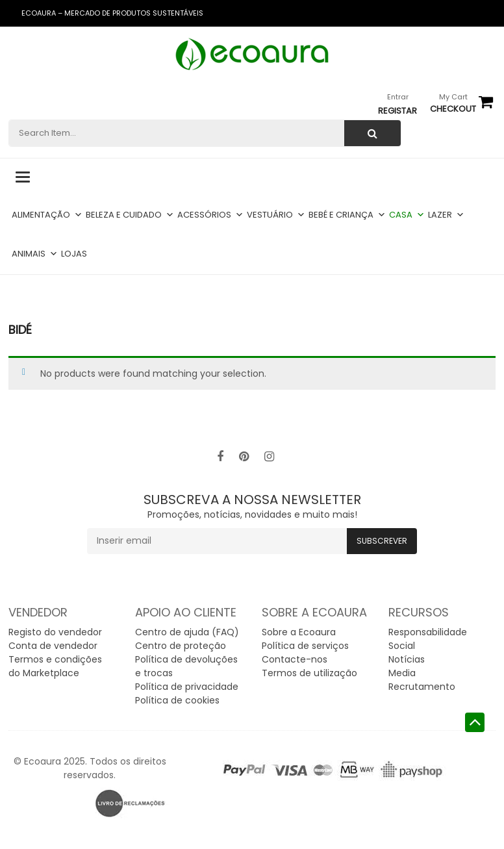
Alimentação (47, 215)
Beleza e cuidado (130, 215)
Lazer (446, 215)
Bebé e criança (347, 215)
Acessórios (210, 215)
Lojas (74, 254)
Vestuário (276, 215)
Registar (397, 111)
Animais (35, 254)
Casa (407, 215)
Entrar (398, 97)
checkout (453, 109)
